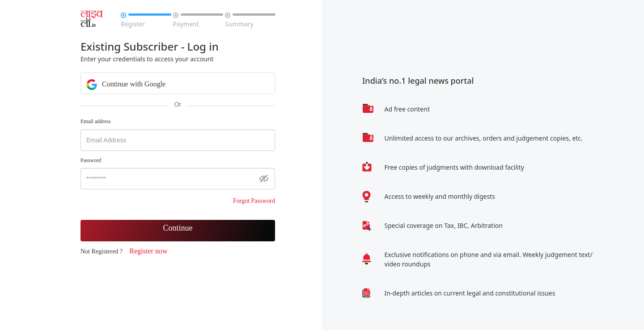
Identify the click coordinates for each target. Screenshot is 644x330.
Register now (149, 251)
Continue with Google (126, 84)
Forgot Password (254, 201)
